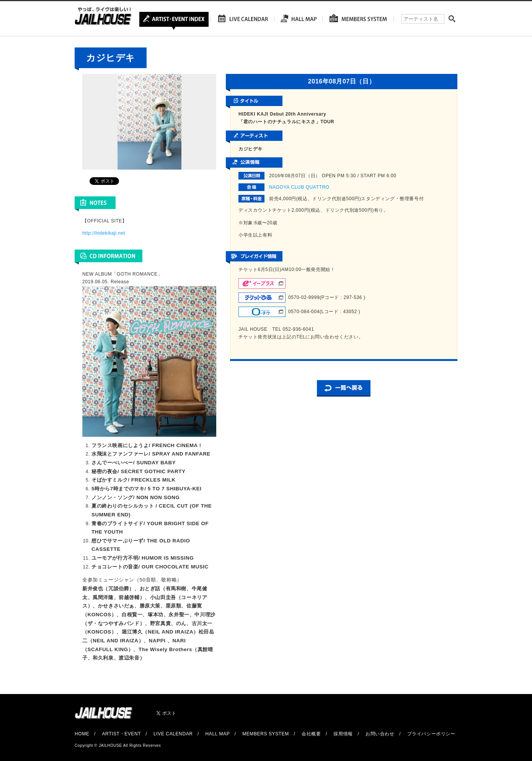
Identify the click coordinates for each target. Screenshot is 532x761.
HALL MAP (218, 734)
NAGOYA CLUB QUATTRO (299, 187)
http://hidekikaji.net (104, 233)
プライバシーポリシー (431, 734)
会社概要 (311, 734)
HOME (82, 734)
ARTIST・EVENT (121, 734)
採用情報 (343, 734)
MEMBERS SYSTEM (266, 734)
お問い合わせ (380, 734)
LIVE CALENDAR (173, 734)
